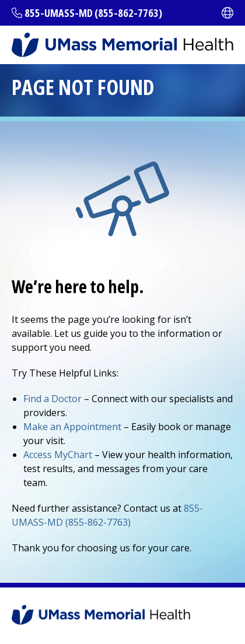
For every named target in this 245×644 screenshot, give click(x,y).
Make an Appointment (72, 427)
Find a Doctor (52, 399)
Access (58, 455)
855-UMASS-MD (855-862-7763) (93, 13)
